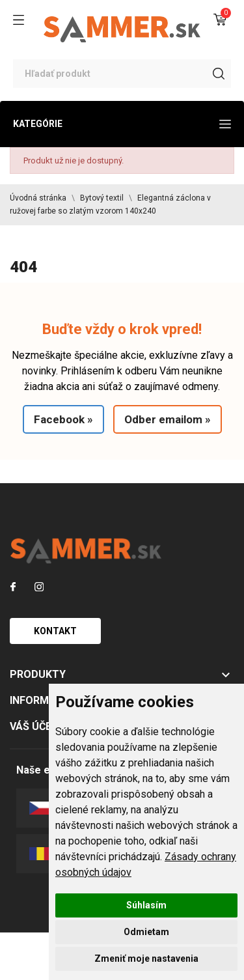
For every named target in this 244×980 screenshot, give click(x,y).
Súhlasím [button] (146, 905)
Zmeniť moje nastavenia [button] (146, 959)
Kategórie (122, 124)
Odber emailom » (168, 419)
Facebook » (63, 419)
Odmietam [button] (146, 932)
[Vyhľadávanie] (122, 74)
